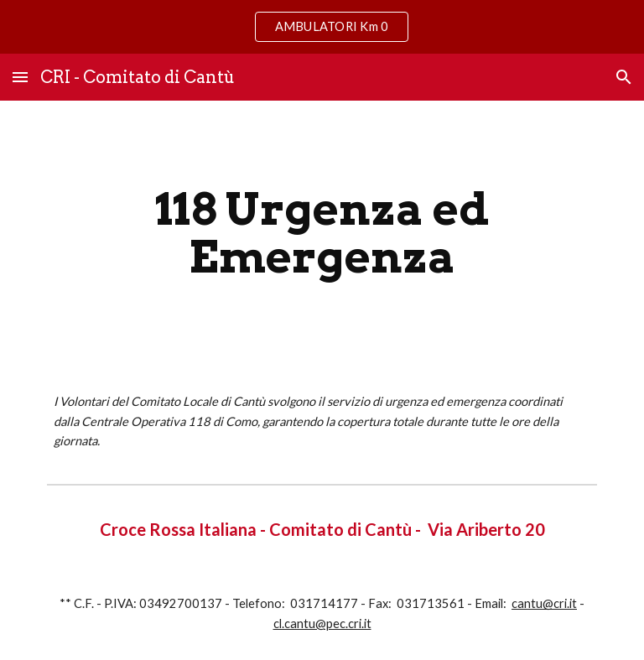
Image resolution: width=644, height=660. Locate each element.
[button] (20, 77)
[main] (322, 233)
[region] (322, 27)
